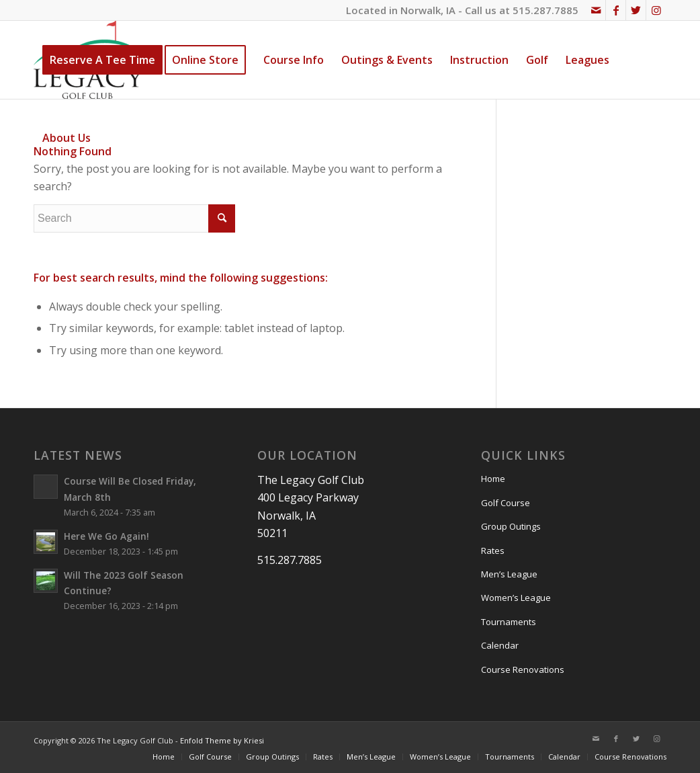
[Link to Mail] (596, 10)
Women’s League (516, 598)
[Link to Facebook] (616, 10)
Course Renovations (523, 669)
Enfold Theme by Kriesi (222, 740)
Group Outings (511, 526)
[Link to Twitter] (636, 10)
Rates (493, 551)
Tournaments (509, 622)
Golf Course (506, 503)
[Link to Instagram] (656, 10)
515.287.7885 (545, 10)
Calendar (500, 645)
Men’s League (509, 574)
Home (493, 479)
